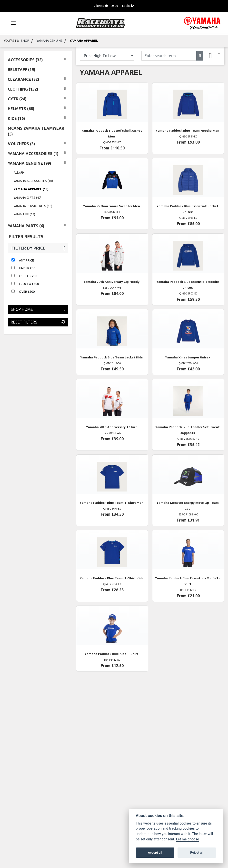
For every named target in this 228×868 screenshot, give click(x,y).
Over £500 (27, 292)
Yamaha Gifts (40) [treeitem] (28, 198)
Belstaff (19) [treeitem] (22, 70)
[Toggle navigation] (11, 23)
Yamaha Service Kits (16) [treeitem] (33, 206)
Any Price (26, 260)
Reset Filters (38, 322)
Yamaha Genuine (50, 41)
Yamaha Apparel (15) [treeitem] (31, 189)
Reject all (197, 852)
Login (128, 6)
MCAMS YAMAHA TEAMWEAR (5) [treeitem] (36, 131)
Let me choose (188, 839)
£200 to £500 (29, 284)
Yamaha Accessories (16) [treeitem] (33, 181)
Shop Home (38, 309)
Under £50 (27, 268)
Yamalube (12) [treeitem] (24, 214)
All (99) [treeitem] (19, 172)
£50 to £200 (28, 276)
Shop (25, 41)
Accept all (155, 852)
